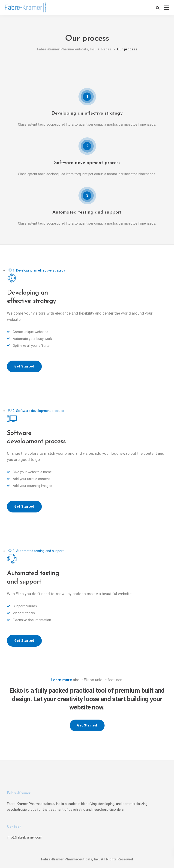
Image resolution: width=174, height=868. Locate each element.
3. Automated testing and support (36, 551)
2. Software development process (36, 411)
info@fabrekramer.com (25, 837)
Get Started (24, 366)
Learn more (61, 680)
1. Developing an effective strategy (37, 270)
